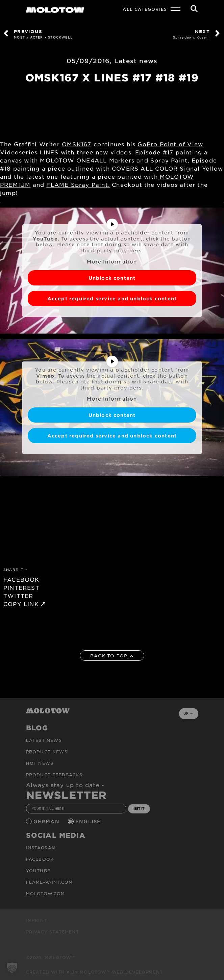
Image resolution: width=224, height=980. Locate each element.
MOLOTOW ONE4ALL (74, 160)
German (47, 821)
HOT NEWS (40, 763)
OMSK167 (77, 144)
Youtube (38, 871)
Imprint (36, 920)
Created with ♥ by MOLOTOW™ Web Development (95, 972)
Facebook (40, 859)
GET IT (139, 808)
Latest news (136, 61)
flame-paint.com (49, 882)
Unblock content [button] (112, 278)
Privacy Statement (53, 932)
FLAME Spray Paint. (78, 184)
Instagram (41, 848)
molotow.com (46, 894)
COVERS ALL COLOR (145, 168)
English (89, 821)
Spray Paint (169, 160)
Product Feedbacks (54, 775)
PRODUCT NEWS (47, 752)
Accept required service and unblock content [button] (112, 298)
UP (188, 713)
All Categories (145, 9)
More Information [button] (112, 262)
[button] (12, 968)
